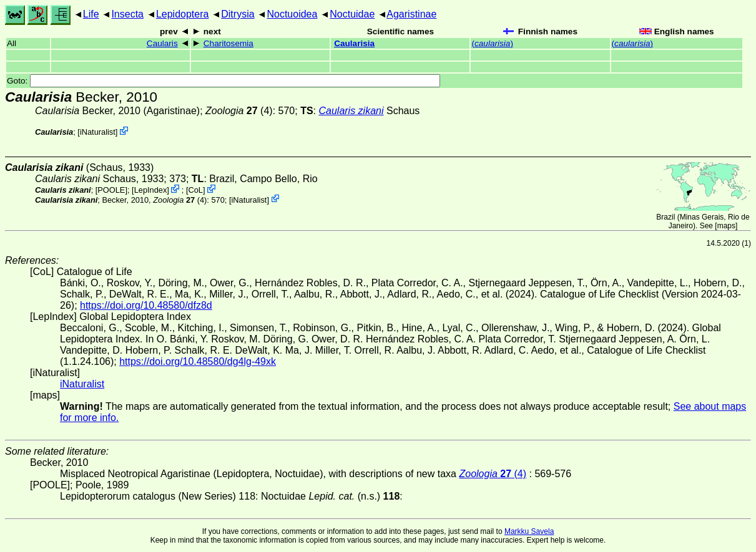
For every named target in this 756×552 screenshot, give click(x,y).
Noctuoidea (292, 14)
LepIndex (151, 190)
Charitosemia (228, 43)
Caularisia (354, 43)
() (492, 43)
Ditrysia (238, 14)
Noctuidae (352, 14)
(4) (239, 111)
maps (726, 226)
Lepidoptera (183, 14)
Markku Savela (529, 531)
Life (91, 14)
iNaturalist (98, 132)
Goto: (223, 81)
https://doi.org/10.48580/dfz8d (146, 305)
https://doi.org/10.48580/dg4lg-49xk (198, 361)
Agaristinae (411, 14)
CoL (195, 190)
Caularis (162, 43)
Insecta (127, 14)
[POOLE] (111, 190)
